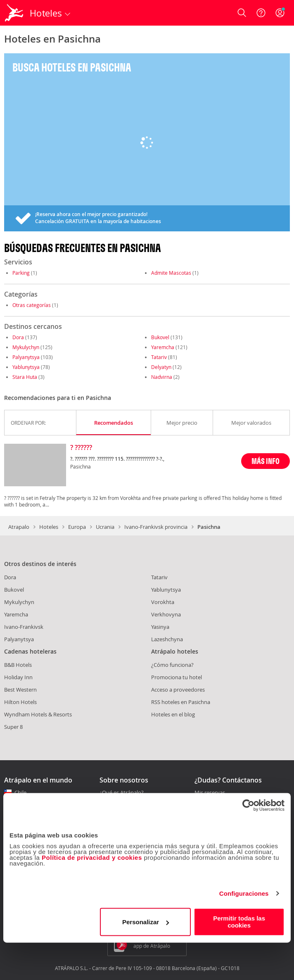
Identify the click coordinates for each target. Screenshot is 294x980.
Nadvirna (162, 377)
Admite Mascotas (171, 273)
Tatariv (159, 357)
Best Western (20, 690)
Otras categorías (32, 305)
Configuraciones (244, 893)
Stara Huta (25, 377)
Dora (18, 337)
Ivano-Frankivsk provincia (156, 527)
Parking (21, 273)
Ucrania (105, 527)
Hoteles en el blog (173, 714)
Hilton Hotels (20, 702)
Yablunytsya (26, 367)
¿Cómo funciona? (172, 665)
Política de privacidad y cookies (92, 857)
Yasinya (160, 627)
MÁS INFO (266, 461)
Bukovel (160, 337)
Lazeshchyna (167, 639)
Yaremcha (163, 347)
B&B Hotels (18, 665)
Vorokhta (163, 602)
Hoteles (49, 527)
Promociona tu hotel (177, 677)
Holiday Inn (18, 677)
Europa (77, 527)
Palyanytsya (26, 357)
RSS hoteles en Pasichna (181, 702)
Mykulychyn (26, 347)
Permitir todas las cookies (239, 922)
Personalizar (146, 922)
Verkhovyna (166, 614)
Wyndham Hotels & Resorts (38, 714)
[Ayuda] (261, 13)
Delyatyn (161, 367)
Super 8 (13, 727)
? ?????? (81, 448)
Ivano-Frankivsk (24, 627)
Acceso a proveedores (178, 690)
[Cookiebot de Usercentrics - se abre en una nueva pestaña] (248, 805)
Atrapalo (19, 527)
